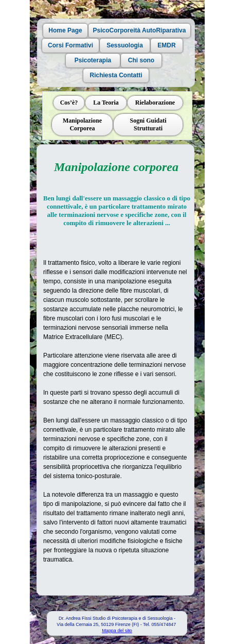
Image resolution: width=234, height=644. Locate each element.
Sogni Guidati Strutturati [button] (148, 124)
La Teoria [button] (106, 103)
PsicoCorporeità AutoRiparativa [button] (139, 30)
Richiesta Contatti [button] (116, 75)
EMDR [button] (166, 45)
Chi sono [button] (141, 60)
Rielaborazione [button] (155, 103)
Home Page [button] (65, 30)
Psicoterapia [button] (92, 60)
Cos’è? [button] (69, 103)
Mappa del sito (117, 631)
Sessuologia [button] (125, 45)
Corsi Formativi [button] (70, 45)
